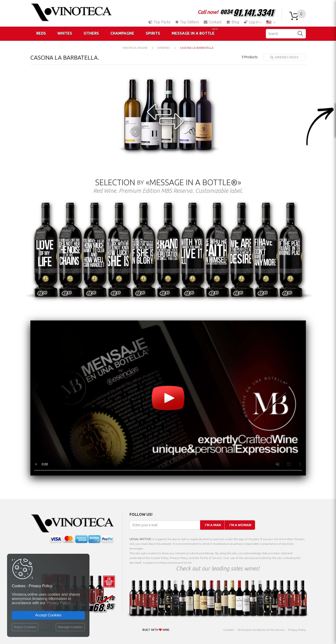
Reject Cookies (25, 627)
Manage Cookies (70, 627)
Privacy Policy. (59, 603)
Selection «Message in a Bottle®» (168, 182)
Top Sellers (187, 22)
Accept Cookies (48, 615)
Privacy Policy (297, 630)
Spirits (153, 33)
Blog (233, 22)
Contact (213, 22)
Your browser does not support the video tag (168, 398)
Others (91, 33)
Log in (252, 22)
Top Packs (160, 22)
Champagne (122, 33)
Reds (41, 33)
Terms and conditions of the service (261, 630)
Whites (65, 33)
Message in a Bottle (195, 32)
